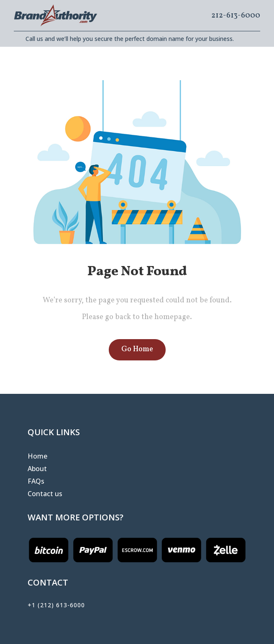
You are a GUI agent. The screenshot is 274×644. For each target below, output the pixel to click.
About (37, 469)
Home (37, 457)
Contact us (45, 494)
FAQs (36, 482)
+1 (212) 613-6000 (56, 605)
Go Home (137, 349)
